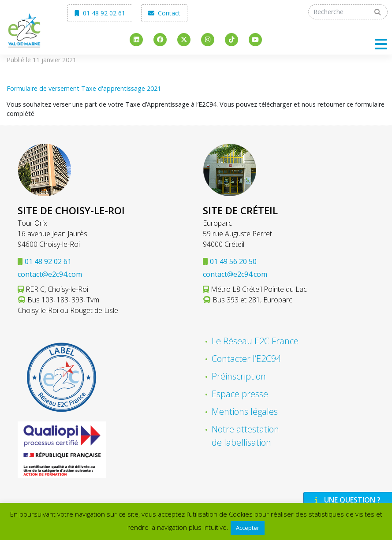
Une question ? (347, 500)
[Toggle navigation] (381, 44)
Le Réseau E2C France (255, 341)
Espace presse (240, 394)
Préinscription (239, 376)
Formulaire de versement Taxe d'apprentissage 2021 (84, 88)
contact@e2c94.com (50, 274)
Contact (164, 13)
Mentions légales (245, 412)
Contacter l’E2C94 (246, 359)
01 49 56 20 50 (233, 261)
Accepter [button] (248, 528)
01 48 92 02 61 (100, 13)
